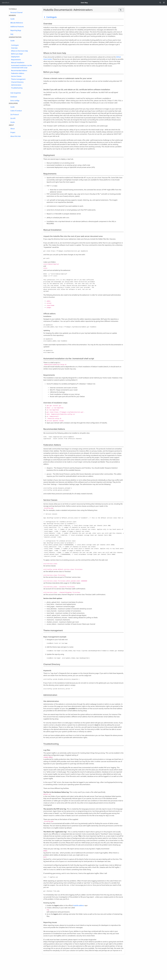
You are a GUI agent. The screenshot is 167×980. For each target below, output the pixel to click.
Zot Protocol (15, 115)
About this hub (15, 136)
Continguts (15, 45)
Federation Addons (18, 73)
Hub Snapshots (16, 93)
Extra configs (15, 101)
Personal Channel (16, 13)
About (13, 129)
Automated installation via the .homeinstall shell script (21, 67)
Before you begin (17, 54)
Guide (12, 19)
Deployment (15, 57)
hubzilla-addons (79, 905)
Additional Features (17, 27)
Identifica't (6, 3)
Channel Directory (17, 82)
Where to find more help (19, 51)
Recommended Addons (19, 71)
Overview (14, 48)
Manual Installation (18, 63)
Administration (16, 85)
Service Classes (16, 76)
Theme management (18, 79)
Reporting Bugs (16, 30)
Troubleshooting (17, 88)
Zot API (13, 118)
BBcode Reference (17, 23)
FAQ (12, 34)
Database (14, 97)
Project (13, 132)
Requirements (16, 60)
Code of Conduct (16, 111)
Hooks (13, 122)
